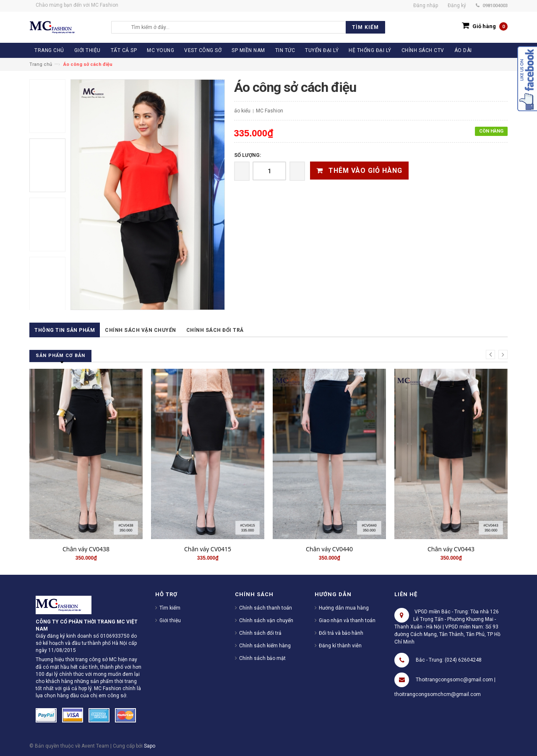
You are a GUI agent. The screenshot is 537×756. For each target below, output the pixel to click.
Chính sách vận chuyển (141, 330)
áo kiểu (242, 111)
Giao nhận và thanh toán (347, 620)
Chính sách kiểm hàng (265, 646)
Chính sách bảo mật (262, 658)
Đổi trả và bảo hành (341, 633)
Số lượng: (248, 155)
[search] (256, 27)
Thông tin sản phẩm (65, 330)
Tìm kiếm (170, 608)
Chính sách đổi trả (215, 330)
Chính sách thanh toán (266, 608)
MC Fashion (270, 111)
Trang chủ (41, 64)
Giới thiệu (170, 620)
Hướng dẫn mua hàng (344, 608)
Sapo (150, 746)
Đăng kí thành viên (340, 646)
